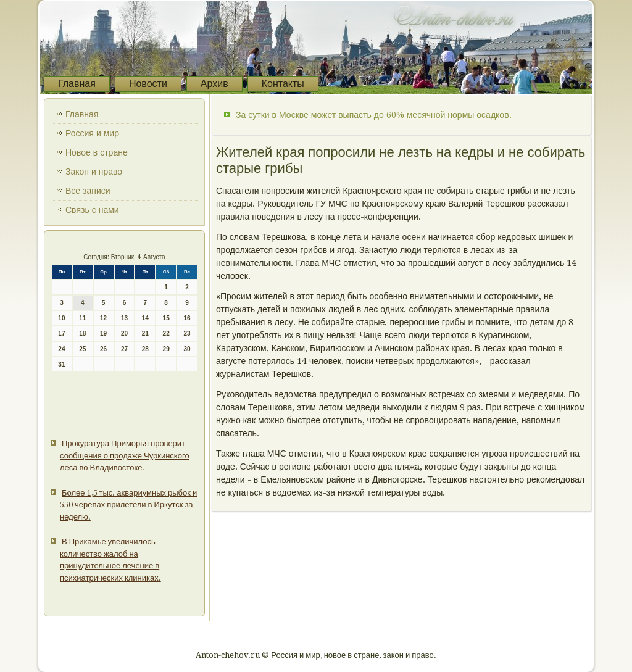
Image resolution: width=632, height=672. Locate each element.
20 (124, 334)
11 (82, 318)
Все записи (88, 191)
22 (166, 334)
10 (61, 318)
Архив (214, 84)
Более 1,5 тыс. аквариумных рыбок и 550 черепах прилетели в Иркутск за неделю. (128, 505)
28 (145, 349)
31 (61, 364)
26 (103, 349)
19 (103, 334)
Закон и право (94, 172)
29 (166, 349)
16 (187, 318)
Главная (77, 84)
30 (187, 349)
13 (124, 318)
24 (61, 349)
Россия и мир (92, 133)
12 (103, 318)
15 (166, 318)
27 (124, 349)
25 (82, 349)
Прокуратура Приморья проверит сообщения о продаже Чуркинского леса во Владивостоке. (125, 455)
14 (145, 318)
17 (61, 334)
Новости (148, 84)
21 (145, 334)
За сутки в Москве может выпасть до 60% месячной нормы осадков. (374, 115)
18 (82, 334)
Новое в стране (97, 152)
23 (187, 334)
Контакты (283, 84)
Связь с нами (92, 210)
